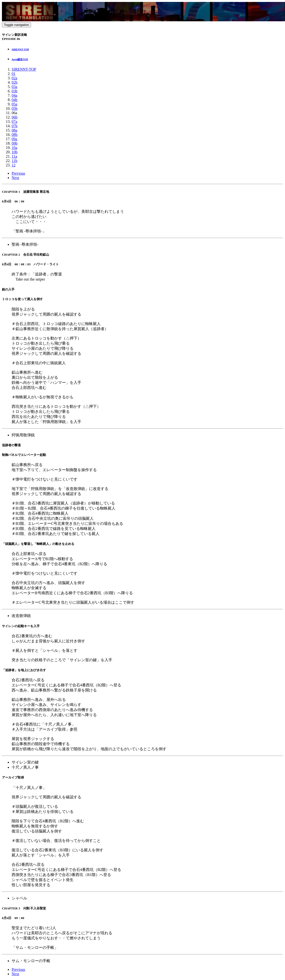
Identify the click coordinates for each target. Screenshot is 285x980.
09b (15, 143)
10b (15, 152)
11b (14, 161)
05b (15, 108)
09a (14, 139)
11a (14, 156)
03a (14, 87)
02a (14, 78)
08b (15, 135)
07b (15, 126)
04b (15, 100)
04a (14, 95)
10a (14, 148)
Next (15, 178)
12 (14, 165)
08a (14, 130)
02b (15, 82)
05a (14, 104)
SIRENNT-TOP (24, 69)
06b (15, 117)
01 (14, 74)
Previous (18, 173)
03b (15, 91)
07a (14, 122)
